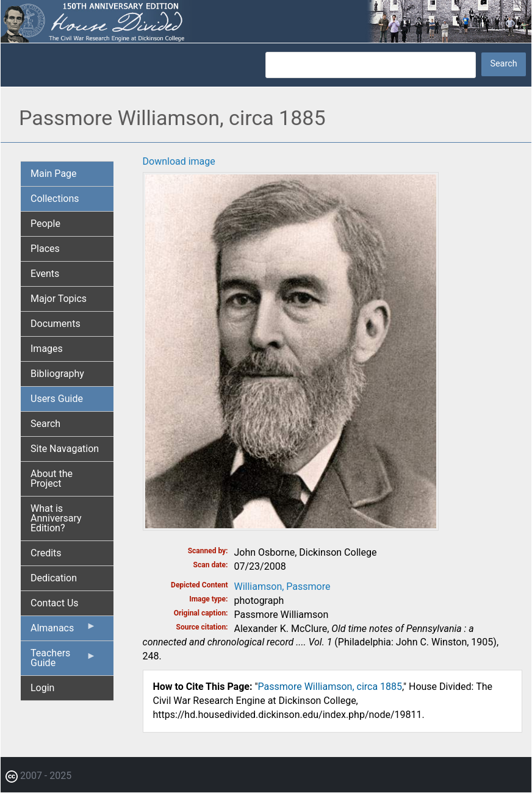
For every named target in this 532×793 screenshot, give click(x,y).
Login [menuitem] (42, 688)
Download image (179, 161)
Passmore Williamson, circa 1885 (330, 687)
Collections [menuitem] (55, 199)
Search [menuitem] (45, 424)
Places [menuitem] (45, 249)
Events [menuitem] (45, 274)
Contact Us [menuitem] (55, 603)
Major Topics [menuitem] (59, 299)
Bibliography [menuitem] (57, 374)
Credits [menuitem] (46, 553)
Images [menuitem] (47, 349)
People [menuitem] (45, 224)
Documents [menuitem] (56, 324)
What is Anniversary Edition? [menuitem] (56, 518)
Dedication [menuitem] (54, 578)
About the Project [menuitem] (52, 479)
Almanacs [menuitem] (63, 631)
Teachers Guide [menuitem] (63, 661)
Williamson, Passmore (282, 587)
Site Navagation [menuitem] (65, 449)
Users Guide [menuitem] (57, 399)
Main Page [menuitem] (54, 174)
